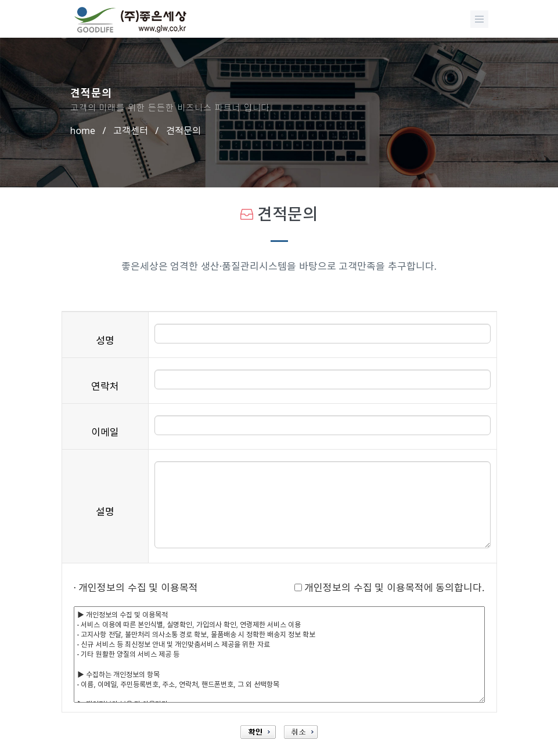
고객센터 (131, 131)
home (83, 131)
